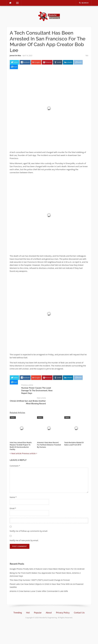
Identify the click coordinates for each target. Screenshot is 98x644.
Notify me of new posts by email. (24, 540)
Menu (16, 3)
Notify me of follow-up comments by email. (29, 531)
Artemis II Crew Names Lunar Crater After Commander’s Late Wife (39, 591)
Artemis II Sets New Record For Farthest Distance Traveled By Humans (49, 445)
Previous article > (30, 453)
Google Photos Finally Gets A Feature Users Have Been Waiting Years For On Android (47, 569)
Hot (28, 613)
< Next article (16, 453)
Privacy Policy (63, 613)
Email (13, 508)
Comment (15, 466)
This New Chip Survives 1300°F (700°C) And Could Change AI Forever (40, 580)
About (49, 613)
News (13, 417)
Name (13, 497)
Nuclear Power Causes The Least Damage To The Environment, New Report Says (37, 391)
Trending (18, 613)
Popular (38, 613)
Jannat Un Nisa (15, 56)
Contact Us (79, 613)
